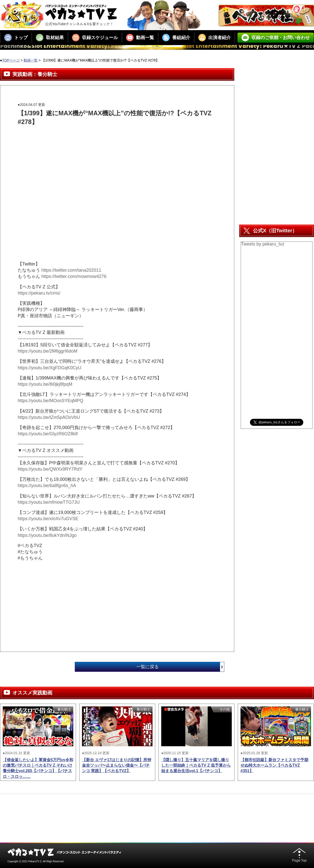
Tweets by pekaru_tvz (263, 244)
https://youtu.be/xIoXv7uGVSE (48, 519)
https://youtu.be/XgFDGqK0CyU (49, 368)
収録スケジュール (95, 38)
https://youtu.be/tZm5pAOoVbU (49, 417)
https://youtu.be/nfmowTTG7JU (49, 502)
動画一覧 (140, 38)
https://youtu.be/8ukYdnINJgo (47, 535)
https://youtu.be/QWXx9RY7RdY (50, 469)
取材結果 (50, 38)
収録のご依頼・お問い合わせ (276, 38)
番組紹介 (176, 38)
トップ (16, 38)
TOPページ (11, 60)
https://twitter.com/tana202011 (71, 270)
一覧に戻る (180, 667)
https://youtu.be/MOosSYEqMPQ (50, 401)
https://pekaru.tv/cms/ (39, 293)
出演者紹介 (215, 38)
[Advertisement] (108, 137)
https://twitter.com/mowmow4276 (74, 276)
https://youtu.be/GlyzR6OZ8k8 (48, 434)
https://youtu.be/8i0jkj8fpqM (45, 384)
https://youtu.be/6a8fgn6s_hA (47, 486)
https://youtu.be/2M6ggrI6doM (47, 351)
